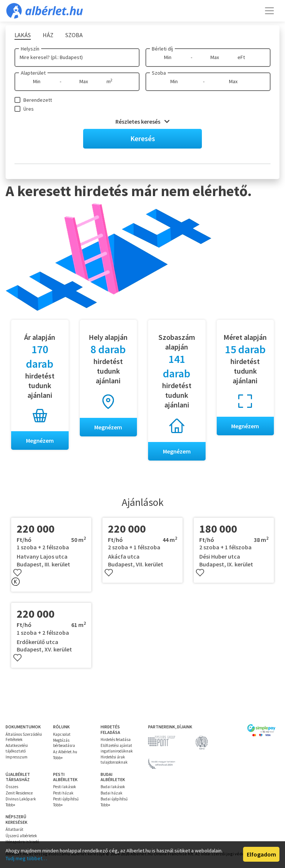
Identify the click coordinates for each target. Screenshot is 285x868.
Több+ (58, 758)
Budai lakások (113, 787)
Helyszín (30, 49)
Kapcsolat (62, 734)
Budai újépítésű (114, 799)
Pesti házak (63, 793)
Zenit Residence (19, 793)
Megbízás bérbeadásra (64, 743)
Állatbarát (14, 829)
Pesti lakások (65, 787)
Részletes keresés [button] (142, 121)
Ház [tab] (48, 35)
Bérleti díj (162, 49)
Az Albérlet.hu (65, 752)
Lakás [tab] (23, 35)
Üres (29, 109)
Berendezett (38, 100)
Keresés (143, 138)
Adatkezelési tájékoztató (17, 748)
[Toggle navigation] (269, 11)
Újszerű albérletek (21, 836)
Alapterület (33, 73)
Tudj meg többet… (26, 858)
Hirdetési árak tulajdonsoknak (114, 760)
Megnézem (40, 440)
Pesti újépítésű (66, 799)
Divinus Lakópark (21, 799)
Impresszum (17, 757)
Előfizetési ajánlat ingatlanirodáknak (117, 748)
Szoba (159, 73)
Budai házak (112, 793)
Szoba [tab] (74, 35)
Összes (12, 787)
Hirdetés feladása (116, 739)
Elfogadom (261, 854)
